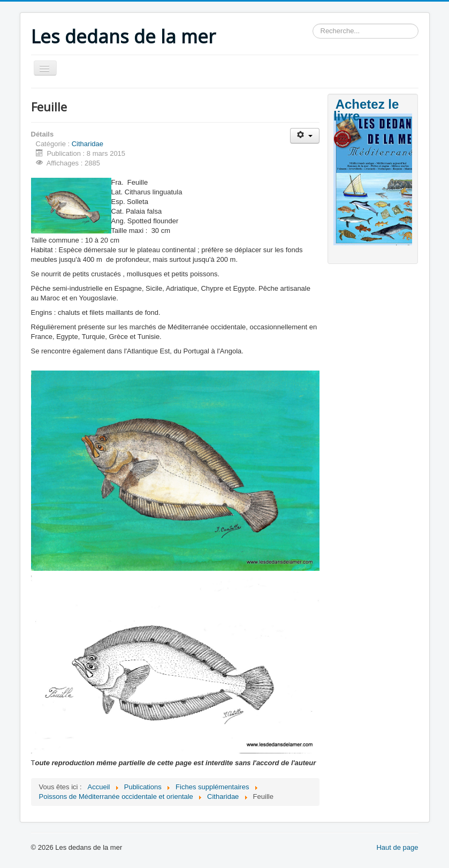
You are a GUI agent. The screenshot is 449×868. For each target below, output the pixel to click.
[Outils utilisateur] (305, 136)
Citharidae (87, 144)
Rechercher (313, 24)
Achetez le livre (366, 110)
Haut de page (397, 847)
